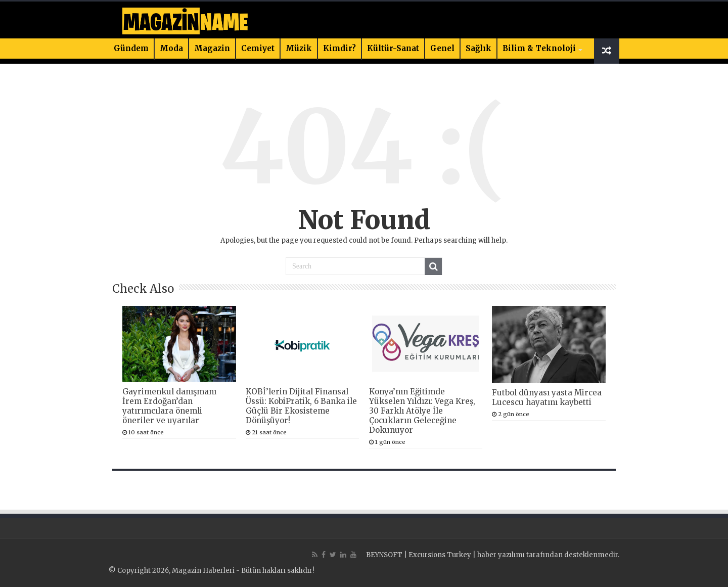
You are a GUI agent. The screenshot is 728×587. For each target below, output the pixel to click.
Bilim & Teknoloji (539, 48)
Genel (442, 48)
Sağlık (479, 48)
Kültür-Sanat (393, 48)
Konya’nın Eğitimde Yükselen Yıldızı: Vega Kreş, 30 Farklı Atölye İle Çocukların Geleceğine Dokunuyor (422, 411)
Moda (171, 48)
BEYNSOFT (384, 555)
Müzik (299, 48)
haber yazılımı (501, 555)
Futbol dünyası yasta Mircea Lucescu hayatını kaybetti (547, 397)
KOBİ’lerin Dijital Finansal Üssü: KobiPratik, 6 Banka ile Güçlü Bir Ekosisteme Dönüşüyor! (301, 406)
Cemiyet (258, 48)
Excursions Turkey (440, 555)
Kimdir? (339, 48)
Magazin (212, 48)
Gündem (131, 48)
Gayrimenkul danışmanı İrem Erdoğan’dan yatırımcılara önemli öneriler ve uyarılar (169, 406)
